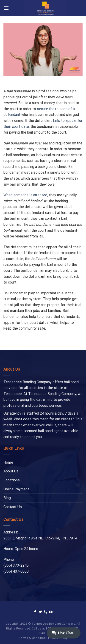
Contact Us (13, 507)
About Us (11, 471)
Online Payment (16, 489)
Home (8, 462)
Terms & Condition (32, 638)
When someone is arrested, (26, 195)
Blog (7, 498)
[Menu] (6, 8)
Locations (12, 480)
